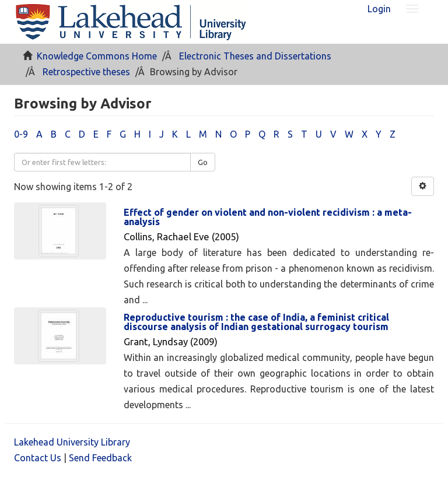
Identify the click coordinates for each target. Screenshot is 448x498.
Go (203, 162)
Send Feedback (100, 458)
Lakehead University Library (72, 442)
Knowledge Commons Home (97, 56)
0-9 (21, 134)
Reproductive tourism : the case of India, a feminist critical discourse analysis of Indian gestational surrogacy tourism (256, 322)
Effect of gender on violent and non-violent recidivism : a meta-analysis (268, 217)
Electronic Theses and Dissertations (255, 56)
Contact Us (38, 458)
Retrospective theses (86, 72)
